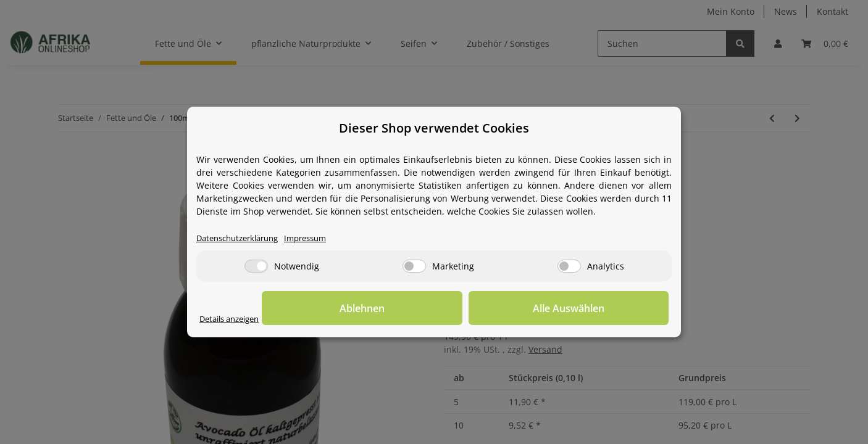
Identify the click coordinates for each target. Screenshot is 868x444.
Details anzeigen (234, 320)
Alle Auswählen (607, 309)
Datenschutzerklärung (242, 239)
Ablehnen (478, 309)
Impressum (318, 239)
